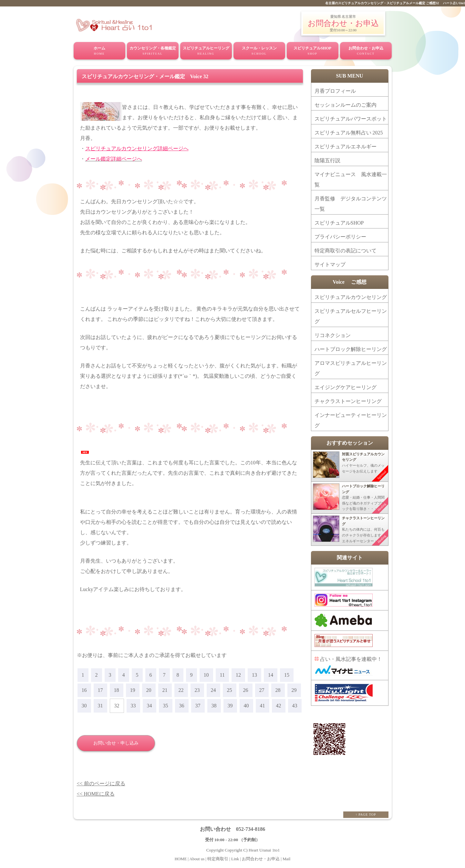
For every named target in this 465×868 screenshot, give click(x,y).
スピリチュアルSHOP (313, 51)
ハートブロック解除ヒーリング (351, 349)
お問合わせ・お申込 (343, 23)
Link (235, 859)
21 (165, 690)
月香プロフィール (335, 91)
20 (149, 690)
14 (271, 675)
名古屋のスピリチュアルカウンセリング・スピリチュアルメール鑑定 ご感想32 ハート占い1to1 (395, 3)
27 (262, 690)
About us (198, 859)
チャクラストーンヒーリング (348, 401)
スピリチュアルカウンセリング (351, 297)
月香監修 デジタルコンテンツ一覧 (351, 204)
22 (181, 690)
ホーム (99, 51)
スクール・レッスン (259, 51)
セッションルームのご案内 (346, 105)
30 (84, 706)
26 (246, 690)
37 (198, 706)
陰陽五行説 (327, 160)
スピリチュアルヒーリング (206, 51)
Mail (286, 859)
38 (214, 706)
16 (84, 690)
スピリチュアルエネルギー (346, 147)
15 (287, 675)
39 (230, 706)
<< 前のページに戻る (101, 783)
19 (133, 690)
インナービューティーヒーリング (351, 420)
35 (166, 706)
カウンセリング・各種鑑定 (153, 51)
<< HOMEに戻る (96, 794)
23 (197, 690)
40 (246, 706)
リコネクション (333, 335)
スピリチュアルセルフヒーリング (351, 316)
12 (238, 675)
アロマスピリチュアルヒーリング (351, 368)
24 (213, 690)
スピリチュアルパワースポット (351, 119)
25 (230, 690)
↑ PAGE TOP (366, 815)
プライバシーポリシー (340, 237)
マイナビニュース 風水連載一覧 (351, 180)
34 (150, 706)
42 (279, 706)
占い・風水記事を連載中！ (348, 666)
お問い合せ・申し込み (116, 743)
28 (278, 690)
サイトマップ (330, 265)
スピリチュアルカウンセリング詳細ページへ (137, 148)
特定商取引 (217, 859)
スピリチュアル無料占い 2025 (349, 133)
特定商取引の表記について (346, 251)
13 (254, 675)
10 (206, 675)
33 (133, 706)
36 (182, 706)
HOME (181, 859)
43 (295, 706)
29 (294, 690)
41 (263, 706)
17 (100, 690)
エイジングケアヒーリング (346, 387)
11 (222, 675)
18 (117, 690)
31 (100, 706)
